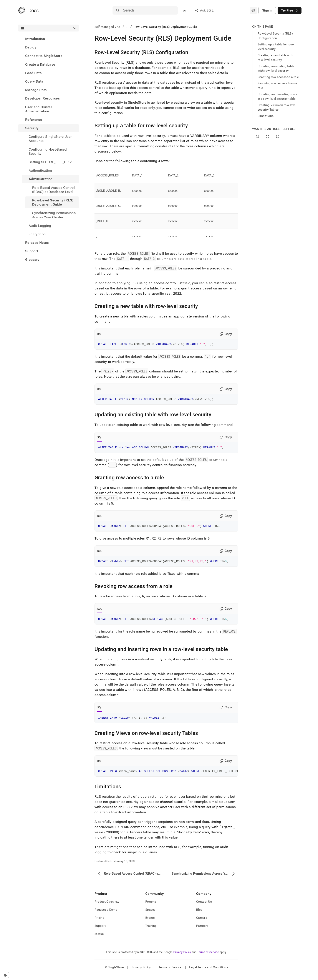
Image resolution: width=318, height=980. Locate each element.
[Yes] (257, 137)
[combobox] (253, 10)
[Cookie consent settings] (5, 975)
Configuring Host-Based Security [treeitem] (48, 151)
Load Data (33, 73)
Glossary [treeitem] (32, 260)
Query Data (34, 81)
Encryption (37, 234)
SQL (100, 334)
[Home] (28, 10)
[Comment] (278, 137)
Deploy (31, 47)
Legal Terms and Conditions (209, 972)
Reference (34, 120)
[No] (267, 137)
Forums (151, 907)
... (127, 27)
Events (150, 923)
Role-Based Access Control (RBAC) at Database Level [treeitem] (53, 190)
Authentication (40, 170)
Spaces (150, 915)
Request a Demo (106, 915)
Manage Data (36, 90)
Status (99, 939)
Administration (41, 179)
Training (151, 931)
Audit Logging (40, 226)
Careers (202, 923)
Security (32, 128)
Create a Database (40, 64)
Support (32, 251)
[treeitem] (49, 39)
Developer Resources (42, 98)
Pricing (99, 923)
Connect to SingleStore (44, 56)
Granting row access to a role (278, 77)
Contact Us (204, 907)
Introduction (35, 39)
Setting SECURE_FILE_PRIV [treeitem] (50, 162)
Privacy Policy (182, 957)
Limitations (266, 116)
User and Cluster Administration (39, 109)
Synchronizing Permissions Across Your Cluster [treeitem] (54, 215)
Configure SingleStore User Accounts (50, 139)
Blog (199, 915)
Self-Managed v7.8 (108, 27)
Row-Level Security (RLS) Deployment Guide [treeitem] (53, 202)
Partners (202, 931)
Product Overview (107, 907)
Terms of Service (208, 957)
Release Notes (37, 243)
